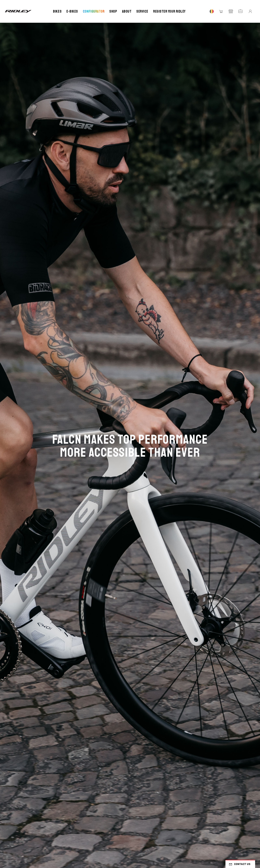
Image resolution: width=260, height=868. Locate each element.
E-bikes (72, 11)
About (127, 11)
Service (142, 11)
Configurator (94, 11)
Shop (113, 11)
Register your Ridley (169, 11)
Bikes (57, 11)
